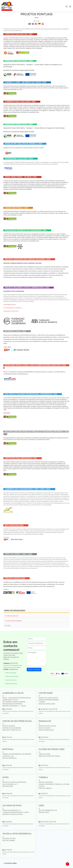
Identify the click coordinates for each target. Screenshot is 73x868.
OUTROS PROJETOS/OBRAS (13, 621)
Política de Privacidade (12, 676)
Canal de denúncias (11, 680)
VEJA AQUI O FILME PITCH (11, 311)
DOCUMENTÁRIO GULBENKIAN (12, 308)
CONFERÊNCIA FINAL (10, 305)
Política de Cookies (11, 673)
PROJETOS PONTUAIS (11, 616)
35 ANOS (7, 626)
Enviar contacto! (34, 669)
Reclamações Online (11, 684)
